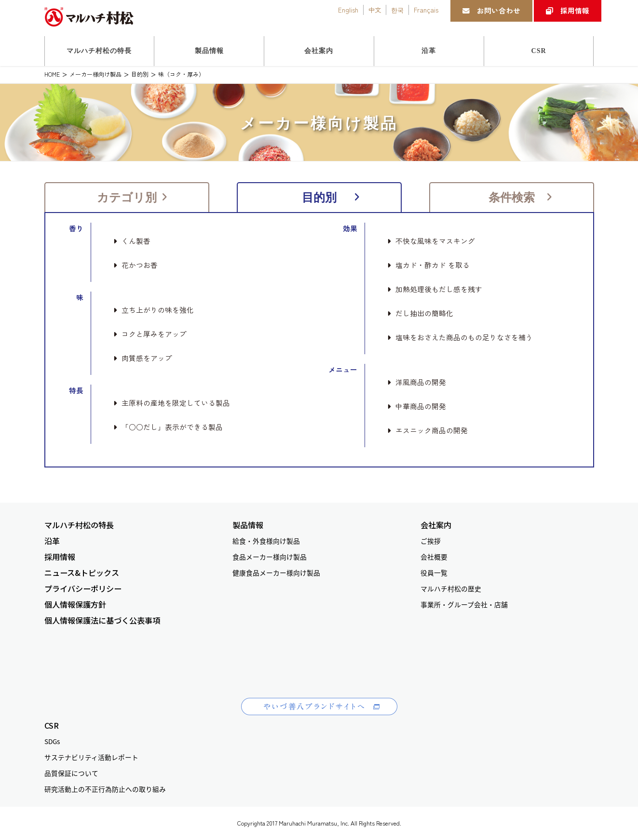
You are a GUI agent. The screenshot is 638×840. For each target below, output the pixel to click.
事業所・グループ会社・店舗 (464, 604)
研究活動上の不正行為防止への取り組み (105, 789)
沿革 (52, 541)
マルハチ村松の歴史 (451, 588)
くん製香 (132, 241)
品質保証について (71, 773)
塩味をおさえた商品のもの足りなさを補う (460, 337)
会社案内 (436, 525)
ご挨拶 (431, 541)
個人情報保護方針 (75, 605)
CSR (52, 726)
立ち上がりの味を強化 (154, 310)
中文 (375, 10)
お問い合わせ (491, 10)
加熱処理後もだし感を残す (435, 289)
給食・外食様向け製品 (266, 541)
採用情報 (568, 10)
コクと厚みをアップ (150, 334)
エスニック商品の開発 (428, 430)
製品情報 (248, 525)
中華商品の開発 (417, 406)
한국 (397, 10)
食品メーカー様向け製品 (270, 557)
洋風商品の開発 (417, 382)
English (348, 10)
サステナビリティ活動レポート (91, 757)
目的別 (331, 197)
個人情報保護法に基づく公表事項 (102, 620)
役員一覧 (434, 573)
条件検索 (521, 197)
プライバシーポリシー (83, 589)
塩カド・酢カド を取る (428, 265)
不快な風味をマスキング (431, 241)
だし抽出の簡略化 (420, 313)
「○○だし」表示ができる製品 (168, 427)
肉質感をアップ (143, 358)
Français (426, 10)
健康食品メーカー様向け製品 (276, 573)
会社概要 (434, 557)
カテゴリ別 (132, 197)
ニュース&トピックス (82, 573)
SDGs (52, 741)
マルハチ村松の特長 (79, 525)
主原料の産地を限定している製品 (172, 403)
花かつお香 (136, 265)
